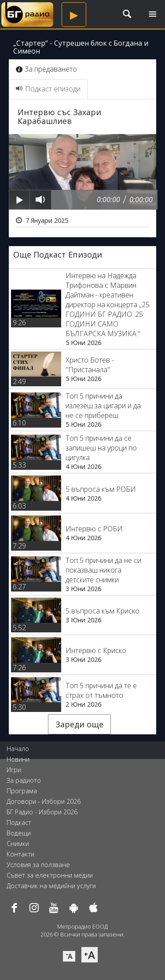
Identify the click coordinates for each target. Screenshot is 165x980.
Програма (22, 791)
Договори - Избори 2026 (44, 801)
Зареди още (79, 724)
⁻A (69, 956)
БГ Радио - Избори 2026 (42, 812)
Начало (18, 749)
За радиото (24, 780)
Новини (18, 759)
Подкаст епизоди (48, 89)
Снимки (18, 844)
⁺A (90, 955)
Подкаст (19, 822)
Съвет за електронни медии (50, 875)
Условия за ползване (38, 865)
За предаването (46, 69)
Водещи (19, 833)
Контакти (20, 854)
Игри (14, 770)
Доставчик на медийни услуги (51, 886)
